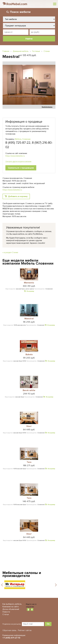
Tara (29, 462)
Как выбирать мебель (12, 604)
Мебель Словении (23, 139)
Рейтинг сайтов (25, 630)
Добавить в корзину (18, 196)
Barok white (29, 390)
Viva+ (29, 426)
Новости (6, 612)
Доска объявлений (11, 609)
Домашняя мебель (21, 51)
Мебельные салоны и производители (22, 574)
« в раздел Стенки (10, 252)
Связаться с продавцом (21, 168)
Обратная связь (9, 630)
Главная (6, 51)
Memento (29, 283)
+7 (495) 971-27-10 (11, 638)
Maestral (29, 319)
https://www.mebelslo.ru (15, 156)
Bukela (29, 355)
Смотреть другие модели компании (18, 161)
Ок (48, 624)
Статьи (6, 614)
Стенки (47, 51)
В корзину (30, 291)
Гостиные (36, 51)
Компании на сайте (11, 607)
